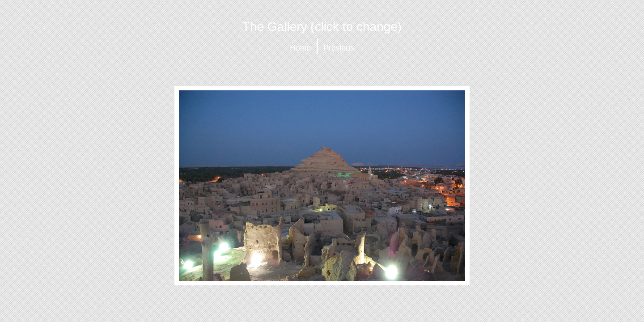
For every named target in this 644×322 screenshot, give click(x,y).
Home (300, 48)
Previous (339, 48)
